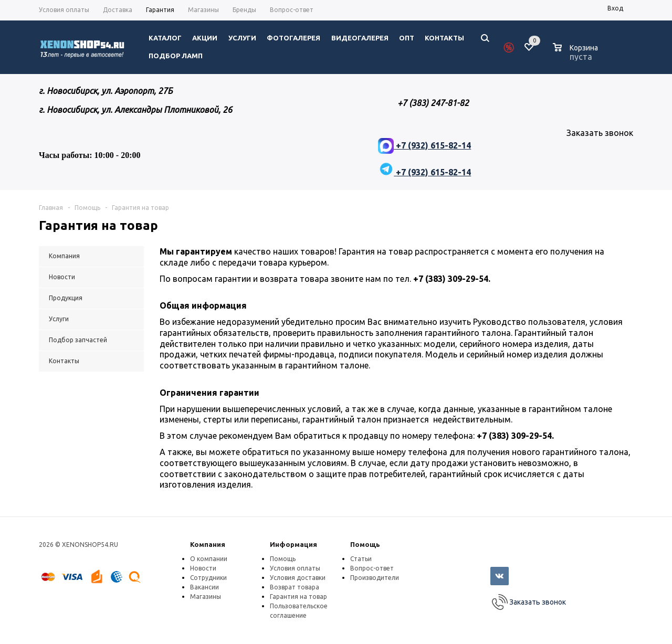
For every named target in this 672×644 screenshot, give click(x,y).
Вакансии (204, 587)
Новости (203, 568)
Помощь (365, 544)
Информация (293, 544)
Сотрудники (208, 578)
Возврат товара (295, 587)
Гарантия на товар (298, 597)
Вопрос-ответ (372, 568)
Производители (375, 578)
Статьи (361, 559)
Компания (208, 544)
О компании (209, 559)
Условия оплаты (295, 568)
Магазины (206, 597)
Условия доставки (298, 578)
